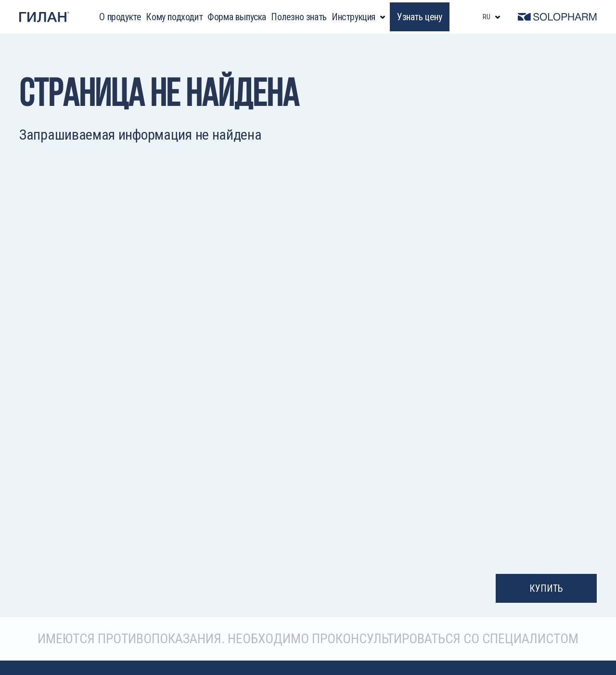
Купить (546, 588)
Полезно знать (299, 17)
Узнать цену (420, 17)
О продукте (120, 17)
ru (487, 17)
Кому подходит (174, 17)
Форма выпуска (237, 17)
